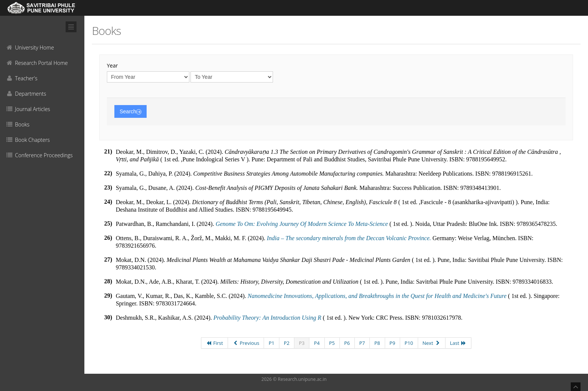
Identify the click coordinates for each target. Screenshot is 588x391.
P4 (317, 343)
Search (130, 111)
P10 (409, 343)
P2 (287, 343)
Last (458, 343)
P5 (332, 343)
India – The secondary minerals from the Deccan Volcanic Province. (349, 238)
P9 (392, 343)
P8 (377, 343)
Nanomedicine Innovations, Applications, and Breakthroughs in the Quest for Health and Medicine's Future (378, 296)
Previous (246, 343)
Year (112, 65)
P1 (271, 343)
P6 (347, 343)
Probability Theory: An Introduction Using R (267, 318)
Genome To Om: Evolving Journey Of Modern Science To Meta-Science (302, 224)
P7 (362, 343)
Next (432, 343)
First (214, 343)
